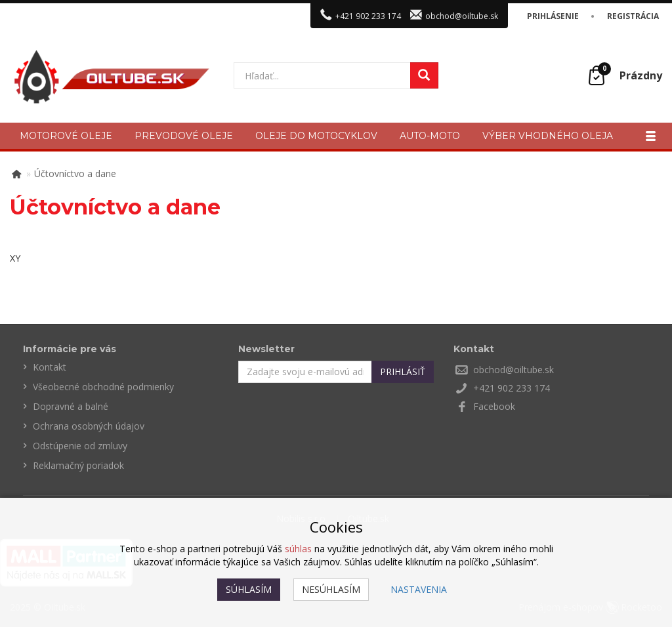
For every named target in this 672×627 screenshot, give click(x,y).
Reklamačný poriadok (78, 465)
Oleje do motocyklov (316, 136)
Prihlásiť (403, 372)
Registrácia (633, 16)
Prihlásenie (553, 16)
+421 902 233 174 (368, 16)
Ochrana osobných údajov (89, 426)
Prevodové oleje (184, 136)
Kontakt (50, 367)
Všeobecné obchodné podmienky (103, 387)
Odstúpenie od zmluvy (80, 446)
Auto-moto (430, 136)
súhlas (298, 549)
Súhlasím (249, 589)
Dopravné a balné (71, 406)
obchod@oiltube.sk (462, 16)
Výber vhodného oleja (548, 136)
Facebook (494, 406)
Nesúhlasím (331, 589)
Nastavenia (419, 589)
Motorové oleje (66, 136)
